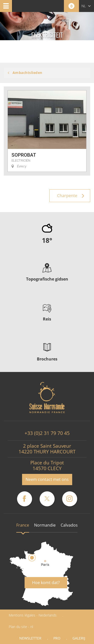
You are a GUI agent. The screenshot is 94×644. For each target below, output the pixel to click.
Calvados (69, 525)
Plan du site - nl (21, 627)
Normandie (45, 525)
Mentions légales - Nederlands (33, 615)
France (23, 525)
